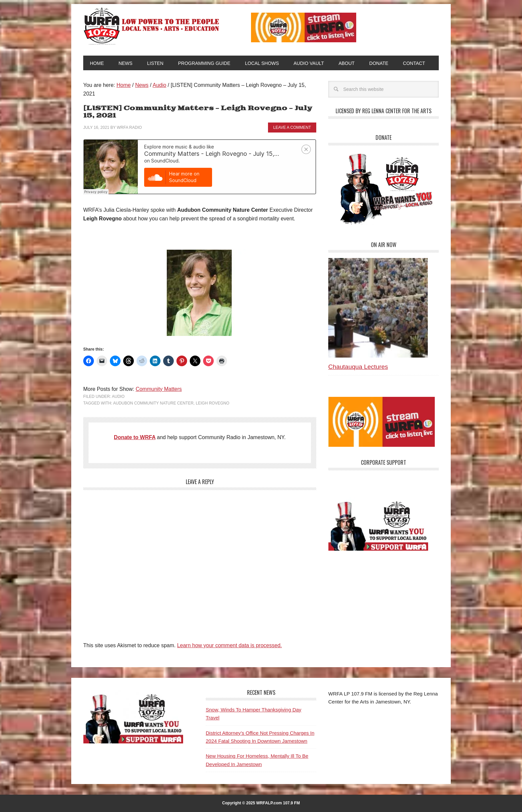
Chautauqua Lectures (358, 367)
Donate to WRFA (135, 437)
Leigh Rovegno (213, 403)
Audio (118, 397)
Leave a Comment (292, 128)
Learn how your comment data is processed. (230, 645)
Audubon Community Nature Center (153, 403)
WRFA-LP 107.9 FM (152, 26)
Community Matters (159, 389)
